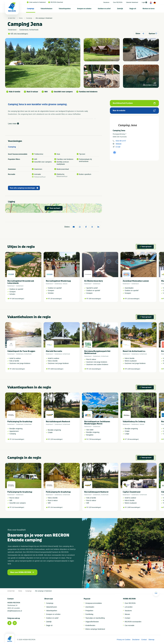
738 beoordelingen (95, 439)
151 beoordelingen (95, 369)
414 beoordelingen (18, 439)
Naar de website (134, 111)
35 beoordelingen (133, 439)
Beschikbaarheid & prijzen (134, 103)
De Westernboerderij (94, 281)
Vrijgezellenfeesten (92, 622)
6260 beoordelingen (57, 369)
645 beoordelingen (18, 299)
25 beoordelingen (56, 299)
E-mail (118, 147)
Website (119, 144)
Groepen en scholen (84, 9)
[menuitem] (31, 9)
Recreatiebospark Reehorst (58, 422)
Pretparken (89, 611)
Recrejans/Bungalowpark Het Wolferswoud (97, 352)
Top (156, 593)
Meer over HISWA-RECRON (22, 572)
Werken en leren (149, 9)
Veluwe (65, 284)
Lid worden (129, 607)
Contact (127, 618)
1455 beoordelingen (134, 369)
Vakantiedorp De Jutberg (134, 422)
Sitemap (151, 640)
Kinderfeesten (90, 625)
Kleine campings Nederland (95, 629)
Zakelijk (120, 9)
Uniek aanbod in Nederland (36, 2)
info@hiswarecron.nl (15, 611)
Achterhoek (28, 354)
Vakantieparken (65, 9)
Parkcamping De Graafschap (20, 422)
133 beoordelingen (133, 299)
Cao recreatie (129, 625)
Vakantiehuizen (46, 9)
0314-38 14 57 (121, 141)
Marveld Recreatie (54, 351)
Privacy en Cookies (124, 640)
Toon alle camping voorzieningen (24, 188)
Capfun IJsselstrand (132, 492)
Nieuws (127, 614)
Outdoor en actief (104, 9)
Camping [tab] (12, 147)
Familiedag (89, 614)
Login (144, 2)
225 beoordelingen (56, 439)
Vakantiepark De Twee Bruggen (21, 351)
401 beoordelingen (21, 34)
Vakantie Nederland (132, 2)
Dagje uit (133, 9)
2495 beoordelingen (134, 507)
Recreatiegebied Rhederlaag (58, 281)
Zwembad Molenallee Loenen (136, 281)
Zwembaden (90, 607)
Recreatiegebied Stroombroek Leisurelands (21, 282)
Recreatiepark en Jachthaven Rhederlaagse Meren (97, 423)
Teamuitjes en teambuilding (95, 618)
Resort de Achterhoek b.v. (134, 351)
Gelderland (20, 286)
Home (21, 18)
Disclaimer (136, 640)
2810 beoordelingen (18, 369)
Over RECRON (118, 2)
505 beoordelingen (95, 299)
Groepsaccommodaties (94, 603)
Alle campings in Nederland (44, 18)
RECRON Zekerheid (56, 2)
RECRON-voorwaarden (133, 622)
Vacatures (106, 2)
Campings (31, 9)
